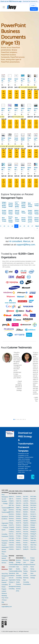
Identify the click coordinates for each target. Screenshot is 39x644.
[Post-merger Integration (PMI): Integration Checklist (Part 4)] (29, 135)
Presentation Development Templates (24, 219)
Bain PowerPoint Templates (30, 205)
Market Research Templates (26, 510)
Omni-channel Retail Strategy (11, 170)
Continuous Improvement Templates (12, 532)
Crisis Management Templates (12, 543)
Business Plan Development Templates (12, 514)
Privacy (4, 600)
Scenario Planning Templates (34, 512)
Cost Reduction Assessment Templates (12, 540)
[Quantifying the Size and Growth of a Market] (29, 164)
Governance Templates (19, 525)
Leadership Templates (37, 205)
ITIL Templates (19, 538)
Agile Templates (12, 499)
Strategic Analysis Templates (34, 523)
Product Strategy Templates (26, 545)
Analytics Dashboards (12, 501)
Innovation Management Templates (19, 545)
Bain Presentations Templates (4, 219)
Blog (3, 602)
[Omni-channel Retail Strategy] (10, 164)
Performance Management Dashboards (26, 527)
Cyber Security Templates (19, 501)
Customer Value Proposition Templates (19, 497)
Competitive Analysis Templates (12, 529)
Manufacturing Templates (26, 508)
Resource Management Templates (34, 501)
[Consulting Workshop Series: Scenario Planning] (3, 76)
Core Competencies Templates (12, 534)
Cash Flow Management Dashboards (12, 521)
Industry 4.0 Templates (19, 540)
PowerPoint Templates (5, 541)
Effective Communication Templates (19, 512)
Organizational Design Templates (26, 525)
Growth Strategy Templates (19, 527)
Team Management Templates (34, 540)
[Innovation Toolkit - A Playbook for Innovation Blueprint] (16, 76)
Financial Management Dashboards (19, 521)
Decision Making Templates (19, 505)
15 (24, 226)
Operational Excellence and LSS (12, 576)
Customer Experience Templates (12, 545)
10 (4, 226)
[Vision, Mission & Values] (3, 164)
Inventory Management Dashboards (19, 547)
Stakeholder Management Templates (34, 521)
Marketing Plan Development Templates (26, 512)
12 (12, 226)
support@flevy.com (26, 245)
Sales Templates (24, 212)
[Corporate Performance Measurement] (29, 105)
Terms (7, 598)
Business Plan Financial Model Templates (17, 205)
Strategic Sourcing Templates (34, 527)
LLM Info (26, 576)
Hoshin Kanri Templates (19, 532)
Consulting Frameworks (5, 534)
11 (8, 226)
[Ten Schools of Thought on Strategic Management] (16, 164)
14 (20, 226)
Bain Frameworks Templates (17, 219)
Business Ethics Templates (12, 510)
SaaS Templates (34, 508)
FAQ (3, 598)
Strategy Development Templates (34, 532)
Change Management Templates (11, 205)
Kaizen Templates (19, 549)
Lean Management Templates (26, 503)
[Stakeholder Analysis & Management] (16, 105)
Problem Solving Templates (4, 212)
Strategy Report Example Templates (34, 534)
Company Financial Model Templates (24, 205)
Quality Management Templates (26, 549)
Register (34, 9)
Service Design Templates (34, 514)
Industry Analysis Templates (19, 543)
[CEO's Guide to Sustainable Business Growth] (23, 105)
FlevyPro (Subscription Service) (5, 547)
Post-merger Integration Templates (26, 532)
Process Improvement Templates (26, 540)
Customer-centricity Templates (19, 499)
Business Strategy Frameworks (19, 562)
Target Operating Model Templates (34, 538)
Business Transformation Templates (12, 518)
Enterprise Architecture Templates (19, 518)
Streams (4, 552)
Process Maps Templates (26, 543)
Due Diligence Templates (19, 510)
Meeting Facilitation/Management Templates (26, 518)
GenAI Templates (19, 523)
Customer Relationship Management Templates (12, 549)
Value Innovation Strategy (33, 576)
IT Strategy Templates (19, 536)
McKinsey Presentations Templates (26, 516)
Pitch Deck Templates (26, 529)
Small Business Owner (33, 565)
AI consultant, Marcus (20, 241)
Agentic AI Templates (12, 497)
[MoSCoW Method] (23, 135)
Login (33, 5)
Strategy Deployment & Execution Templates (34, 529)
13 (16, 226)
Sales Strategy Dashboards (34, 510)
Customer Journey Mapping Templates (12, 547)
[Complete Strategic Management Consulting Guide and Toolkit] (36, 105)
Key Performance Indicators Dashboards (26, 497)
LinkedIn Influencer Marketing (4, 593)
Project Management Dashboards (26, 547)
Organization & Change (5, 523)
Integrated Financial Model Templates (4, 205)
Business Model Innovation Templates (12, 512)
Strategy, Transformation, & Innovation (13, 565)
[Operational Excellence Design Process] (3, 105)
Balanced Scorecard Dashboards (12, 508)
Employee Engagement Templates (19, 514)
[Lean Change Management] (36, 135)
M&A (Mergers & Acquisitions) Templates (26, 505)
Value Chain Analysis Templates (34, 545)
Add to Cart (4, 94)
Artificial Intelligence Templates (12, 503)
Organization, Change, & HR (12, 582)
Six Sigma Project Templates (34, 516)
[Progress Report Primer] (23, 76)
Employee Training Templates (30, 212)
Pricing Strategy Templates (26, 536)
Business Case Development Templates (11, 219)
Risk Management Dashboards (34, 505)
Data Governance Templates (19, 503)
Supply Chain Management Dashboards (34, 536)
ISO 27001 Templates (19, 534)
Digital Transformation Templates (19, 508)
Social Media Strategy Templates (34, 518)
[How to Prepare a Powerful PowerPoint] (10, 135)
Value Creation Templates (34, 547)
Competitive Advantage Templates (12, 527)
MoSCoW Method (24, 139)
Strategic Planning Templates (11, 212)
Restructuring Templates (34, 503)
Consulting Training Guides (19, 580)
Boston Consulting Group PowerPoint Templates (30, 219)
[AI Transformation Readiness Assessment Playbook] (36, 76)
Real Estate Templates (34, 499)
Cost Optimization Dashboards (12, 538)
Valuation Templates (34, 543)
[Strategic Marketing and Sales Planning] (10, 105)
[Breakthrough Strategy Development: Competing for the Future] (23, 164)
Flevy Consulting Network (4, 556)
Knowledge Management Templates (26, 499)
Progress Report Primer (24, 81)
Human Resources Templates (37, 219)
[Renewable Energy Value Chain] (3, 135)
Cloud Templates (12, 525)
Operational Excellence (5, 517)
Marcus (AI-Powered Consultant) (5, 582)
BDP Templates (12, 505)
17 (32, 226)
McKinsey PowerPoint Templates (37, 212)
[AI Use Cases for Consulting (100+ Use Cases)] (29, 76)
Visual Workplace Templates (34, 549)
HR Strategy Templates (19, 529)
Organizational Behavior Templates (26, 523)
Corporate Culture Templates (12, 536)
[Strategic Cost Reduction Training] (10, 76)
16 (28, 226)
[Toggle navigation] (4, 7)
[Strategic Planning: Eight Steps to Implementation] (36, 164)
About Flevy (5, 574)
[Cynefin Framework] (16, 135)
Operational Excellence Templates (17, 212)
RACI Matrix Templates (34, 497)
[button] (14, 419)
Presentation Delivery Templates (26, 534)
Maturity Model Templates (26, 514)
